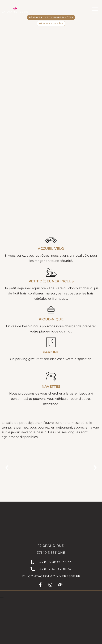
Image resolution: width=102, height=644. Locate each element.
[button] (7, 468)
